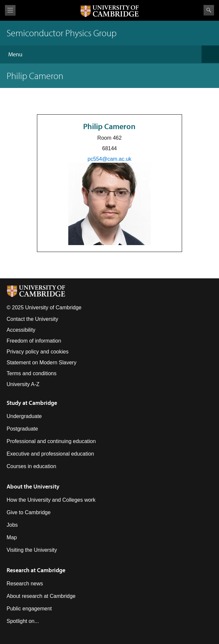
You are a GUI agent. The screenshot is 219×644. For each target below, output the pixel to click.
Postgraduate (22, 429)
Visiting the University (32, 550)
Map (12, 537)
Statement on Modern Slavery (42, 363)
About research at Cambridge (41, 596)
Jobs (12, 525)
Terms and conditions (31, 373)
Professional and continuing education (51, 441)
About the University (33, 486)
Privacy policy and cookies (38, 352)
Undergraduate (24, 416)
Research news (25, 584)
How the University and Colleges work (51, 500)
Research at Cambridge (36, 570)
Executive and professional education (50, 454)
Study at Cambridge (32, 403)
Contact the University (32, 319)
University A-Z (23, 384)
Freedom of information (34, 341)
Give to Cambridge (29, 512)
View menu (10, 10)
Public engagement (29, 609)
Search (209, 10)
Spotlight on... (23, 621)
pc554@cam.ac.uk (110, 159)
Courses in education (31, 466)
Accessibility (21, 330)
